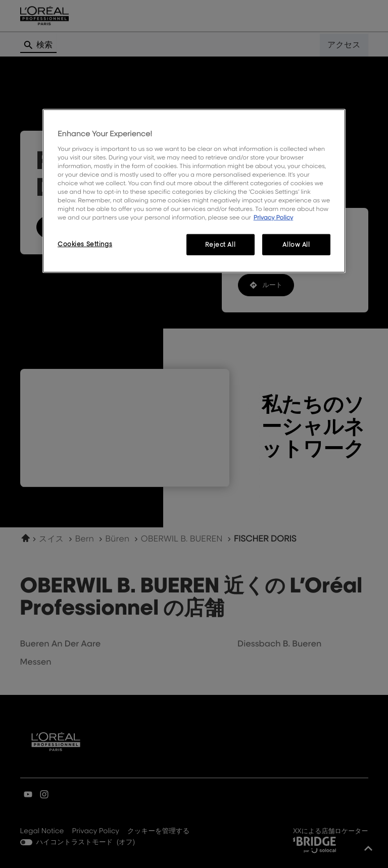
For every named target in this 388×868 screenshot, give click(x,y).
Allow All (296, 245)
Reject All (220, 245)
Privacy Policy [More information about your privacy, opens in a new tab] (274, 217)
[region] (194, 191)
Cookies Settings (85, 244)
